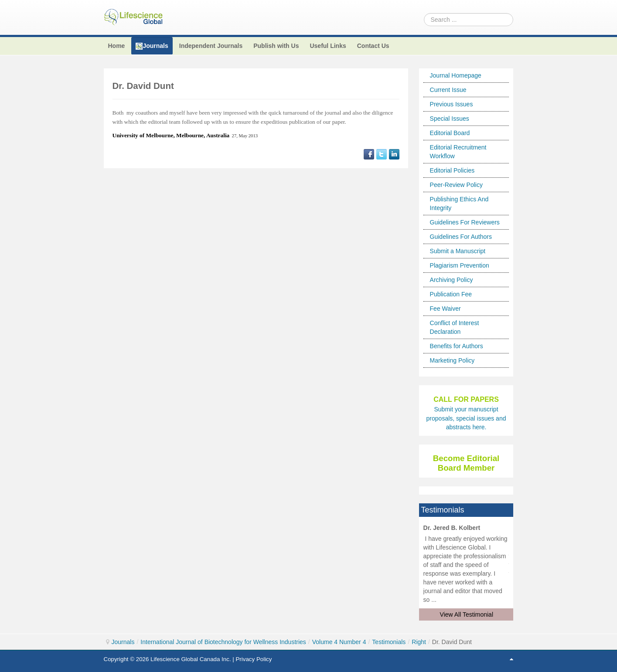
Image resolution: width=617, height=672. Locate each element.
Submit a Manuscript (458, 251)
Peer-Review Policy (456, 185)
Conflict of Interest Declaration (455, 327)
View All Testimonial (467, 614)
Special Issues (450, 119)
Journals (123, 642)
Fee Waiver (445, 309)
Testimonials (389, 642)
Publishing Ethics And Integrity (459, 204)
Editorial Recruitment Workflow (458, 152)
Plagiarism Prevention (460, 265)
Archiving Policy (452, 280)
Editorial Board (450, 133)
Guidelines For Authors (461, 237)
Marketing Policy (452, 360)
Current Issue (448, 90)
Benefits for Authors (457, 346)
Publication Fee (451, 294)
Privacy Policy (254, 659)
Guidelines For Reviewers (465, 222)
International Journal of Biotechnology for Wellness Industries (223, 642)
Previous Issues (452, 104)
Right (419, 642)
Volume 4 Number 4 (339, 642)
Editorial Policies (452, 170)
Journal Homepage (456, 75)
